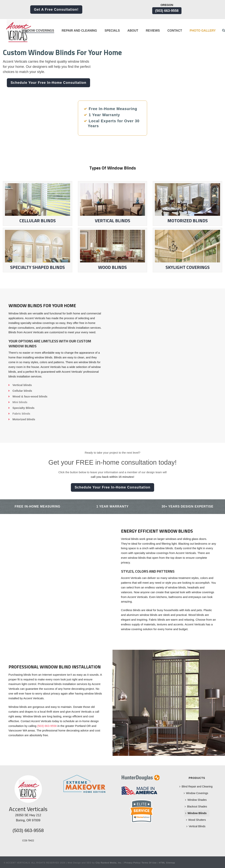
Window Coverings (38, 31)
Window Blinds (196, 813)
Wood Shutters (196, 820)
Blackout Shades (196, 806)
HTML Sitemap (167, 863)
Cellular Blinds (38, 204)
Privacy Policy (132, 863)
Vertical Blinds (113, 204)
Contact (175, 31)
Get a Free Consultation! (56, 10)
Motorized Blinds (188, 221)
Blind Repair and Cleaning (196, 786)
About (133, 31)
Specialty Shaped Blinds (38, 250)
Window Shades (196, 800)
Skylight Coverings (187, 250)
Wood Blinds (113, 250)
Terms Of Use (149, 863)
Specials (112, 31)
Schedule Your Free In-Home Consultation (48, 83)
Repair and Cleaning (79, 31)
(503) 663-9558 (167, 11)
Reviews (153, 31)
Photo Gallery (203, 31)
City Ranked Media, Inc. (109, 863)
